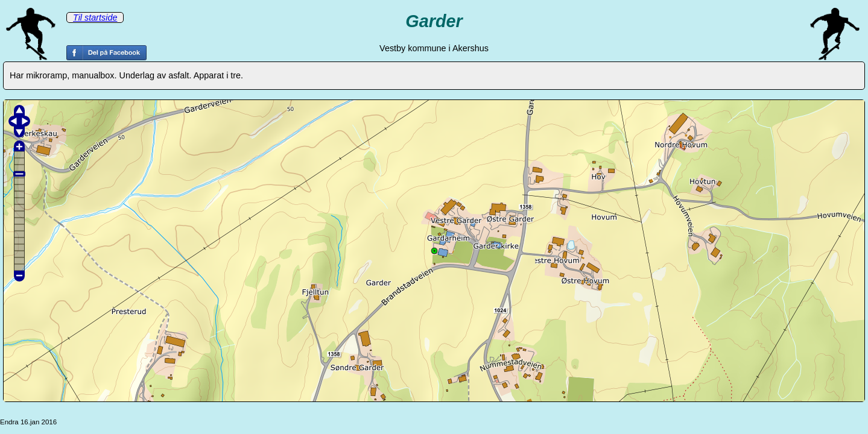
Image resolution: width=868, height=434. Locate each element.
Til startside (95, 17)
